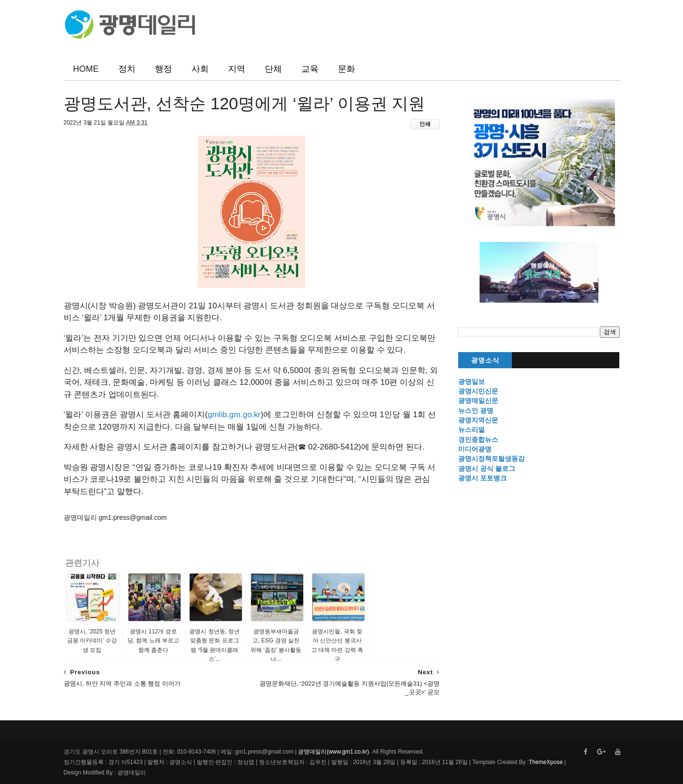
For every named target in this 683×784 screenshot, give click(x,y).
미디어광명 (475, 449)
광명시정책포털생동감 (491, 459)
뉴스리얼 (471, 430)
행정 (164, 69)
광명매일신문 (478, 401)
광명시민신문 (478, 391)
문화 (346, 69)
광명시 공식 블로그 (487, 468)
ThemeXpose (545, 762)
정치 (127, 69)
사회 (200, 69)
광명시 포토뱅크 (482, 478)
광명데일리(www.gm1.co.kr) (333, 752)
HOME (86, 69)
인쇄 (425, 124)
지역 (237, 69)
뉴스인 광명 (476, 411)
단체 (273, 69)
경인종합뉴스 (478, 440)
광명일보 (471, 382)
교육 (310, 69)
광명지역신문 (478, 420)
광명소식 (485, 360)
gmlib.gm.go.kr (234, 415)
